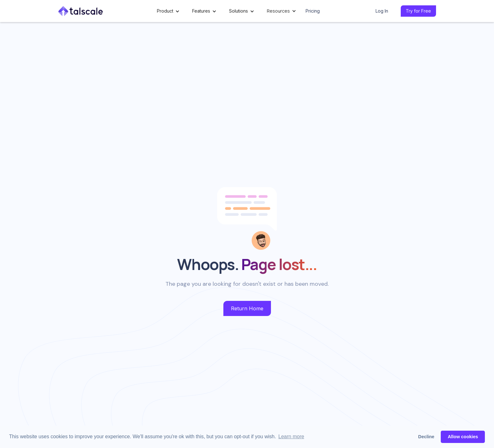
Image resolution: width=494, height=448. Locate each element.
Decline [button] (426, 437)
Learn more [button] (291, 437)
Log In (382, 11)
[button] (168, 11)
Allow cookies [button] (463, 437)
